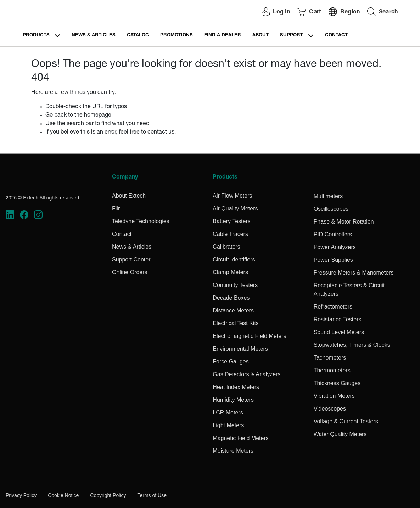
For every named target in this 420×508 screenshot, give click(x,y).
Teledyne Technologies (141, 221)
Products (36, 36)
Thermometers (332, 370)
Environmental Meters (240, 349)
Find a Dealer (223, 36)
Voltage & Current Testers (346, 421)
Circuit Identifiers (234, 259)
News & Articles (94, 36)
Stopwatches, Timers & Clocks (352, 345)
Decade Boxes (231, 298)
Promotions (177, 36)
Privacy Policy (21, 495)
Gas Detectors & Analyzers (247, 374)
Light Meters (228, 425)
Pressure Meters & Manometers (354, 273)
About (261, 36)
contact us (161, 132)
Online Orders (130, 272)
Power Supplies (333, 260)
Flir (116, 208)
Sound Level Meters (339, 332)
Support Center (131, 259)
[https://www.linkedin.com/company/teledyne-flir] (10, 215)
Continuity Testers (235, 285)
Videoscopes (330, 409)
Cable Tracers (230, 234)
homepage (98, 115)
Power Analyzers (335, 247)
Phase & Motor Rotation (344, 222)
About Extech (129, 196)
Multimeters (328, 196)
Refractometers (333, 307)
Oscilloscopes (331, 209)
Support (292, 36)
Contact (336, 36)
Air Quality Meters (235, 208)
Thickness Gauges (337, 383)
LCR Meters (228, 413)
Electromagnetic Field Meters (249, 336)
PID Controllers (333, 234)
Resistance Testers (338, 319)
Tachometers (330, 358)
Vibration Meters (334, 396)
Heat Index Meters (236, 387)
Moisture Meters (233, 451)
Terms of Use (152, 495)
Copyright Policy (108, 495)
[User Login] (272, 13)
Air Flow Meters (232, 196)
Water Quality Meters (340, 434)
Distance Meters (233, 311)
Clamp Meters (230, 272)
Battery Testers (231, 221)
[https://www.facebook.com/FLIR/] (24, 215)
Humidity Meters (233, 400)
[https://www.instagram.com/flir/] (38, 215)
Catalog (138, 36)
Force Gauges (231, 362)
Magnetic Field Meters (240, 438)
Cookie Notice (63, 495)
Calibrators (226, 247)
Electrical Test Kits (236, 323)
